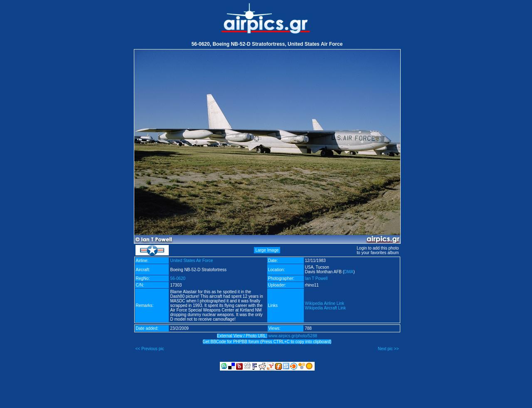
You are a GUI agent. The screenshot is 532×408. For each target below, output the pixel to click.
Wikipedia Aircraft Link (325, 308)
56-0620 (178, 278)
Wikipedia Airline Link (325, 303)
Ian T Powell (316, 278)
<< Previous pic (150, 349)
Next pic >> (388, 349)
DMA (349, 272)
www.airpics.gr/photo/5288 (293, 336)
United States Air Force (191, 261)
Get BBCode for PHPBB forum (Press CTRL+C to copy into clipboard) (267, 342)
